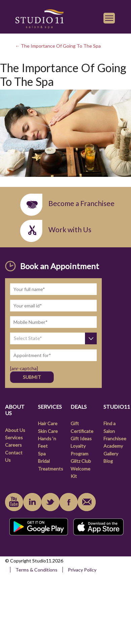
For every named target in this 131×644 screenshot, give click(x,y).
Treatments (51, 469)
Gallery (111, 454)
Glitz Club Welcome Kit (81, 468)
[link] (39, 18)
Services (14, 437)
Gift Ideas (81, 438)
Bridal (44, 461)
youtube (14, 502)
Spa (42, 454)
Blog (108, 461)
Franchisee (115, 438)
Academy (113, 446)
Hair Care (48, 423)
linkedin (32, 502)
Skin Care (48, 431)
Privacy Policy (82, 570)
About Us (15, 430)
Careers (13, 445)
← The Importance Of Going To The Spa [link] (58, 46)
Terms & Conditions (36, 570)
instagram (50, 502)
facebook (69, 502)
